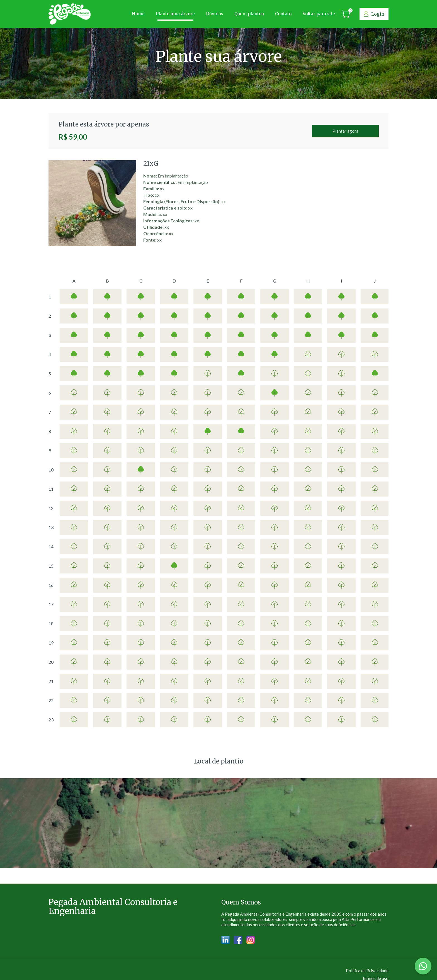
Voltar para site (319, 14)
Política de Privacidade (367, 971)
